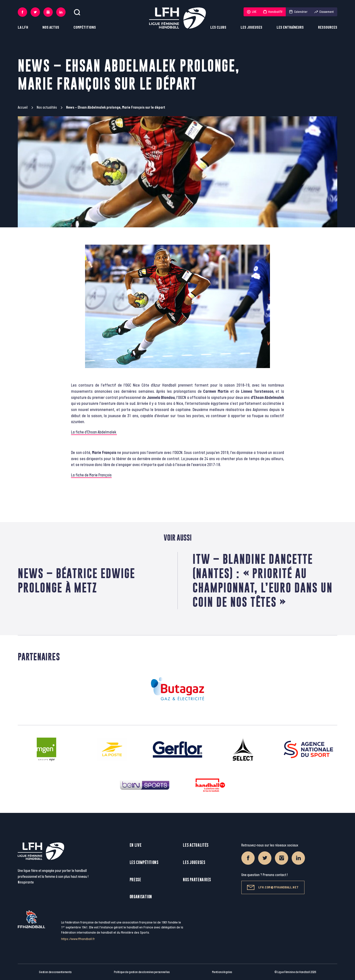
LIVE (252, 12)
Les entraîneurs (290, 28)
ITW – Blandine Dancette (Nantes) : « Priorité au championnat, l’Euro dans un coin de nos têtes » (263, 580)
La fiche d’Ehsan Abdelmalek (94, 432)
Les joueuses (251, 28)
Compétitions (85, 28)
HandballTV (273, 12)
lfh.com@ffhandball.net (273, 887)
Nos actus (51, 28)
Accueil (23, 108)
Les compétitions (144, 862)
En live (136, 845)
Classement (324, 12)
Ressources (328, 28)
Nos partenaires (197, 880)
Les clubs (218, 28)
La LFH (23, 28)
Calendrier (298, 12)
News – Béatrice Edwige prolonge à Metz (76, 580)
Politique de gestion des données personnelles (142, 972)
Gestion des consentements (55, 972)
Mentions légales (222, 972)
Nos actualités (47, 108)
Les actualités (196, 845)
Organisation (141, 897)
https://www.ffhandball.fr (78, 939)
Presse (135, 880)
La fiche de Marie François (91, 475)
